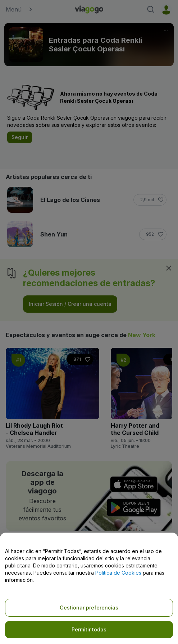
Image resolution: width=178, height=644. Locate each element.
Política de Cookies (118, 573)
